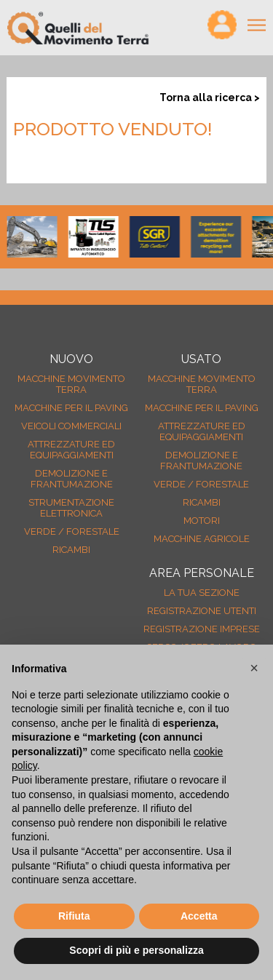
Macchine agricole (202, 539)
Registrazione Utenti (202, 611)
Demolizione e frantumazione (72, 479)
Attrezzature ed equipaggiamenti (71, 450)
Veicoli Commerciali (71, 426)
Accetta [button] (199, 916)
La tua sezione (202, 593)
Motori (202, 521)
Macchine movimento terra (71, 384)
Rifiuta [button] (74, 916)
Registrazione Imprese (202, 629)
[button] (254, 668)
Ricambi (71, 550)
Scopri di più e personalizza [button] (136, 950)
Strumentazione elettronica (71, 508)
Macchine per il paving (71, 408)
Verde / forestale (72, 531)
